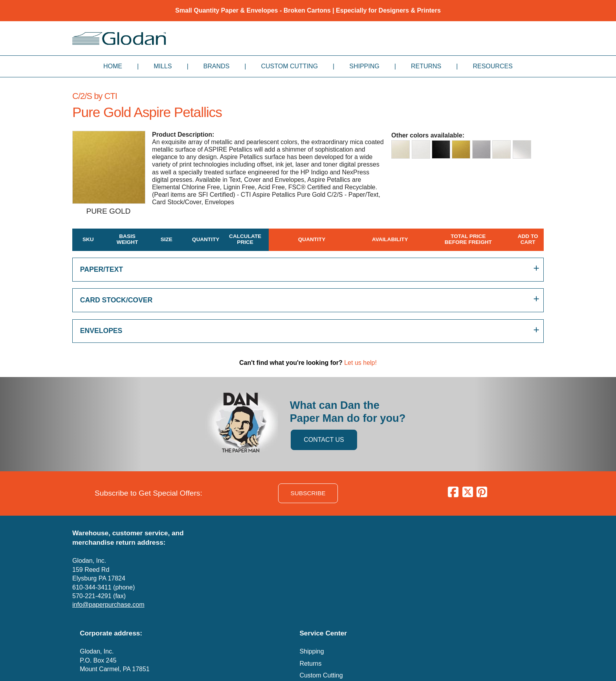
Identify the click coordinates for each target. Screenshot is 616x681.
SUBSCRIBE (308, 493)
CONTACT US (324, 440)
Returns (426, 66)
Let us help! (360, 363)
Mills (163, 66)
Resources (492, 66)
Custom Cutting (289, 66)
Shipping (364, 66)
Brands (217, 66)
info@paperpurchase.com (108, 605)
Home (113, 66)
